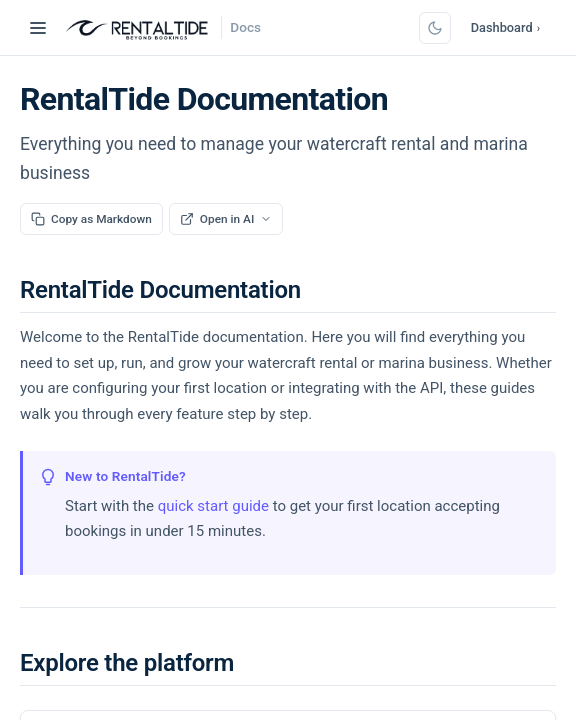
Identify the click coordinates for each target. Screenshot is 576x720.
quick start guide (213, 506)
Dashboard (505, 27)
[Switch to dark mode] (435, 28)
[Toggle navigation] (38, 28)
